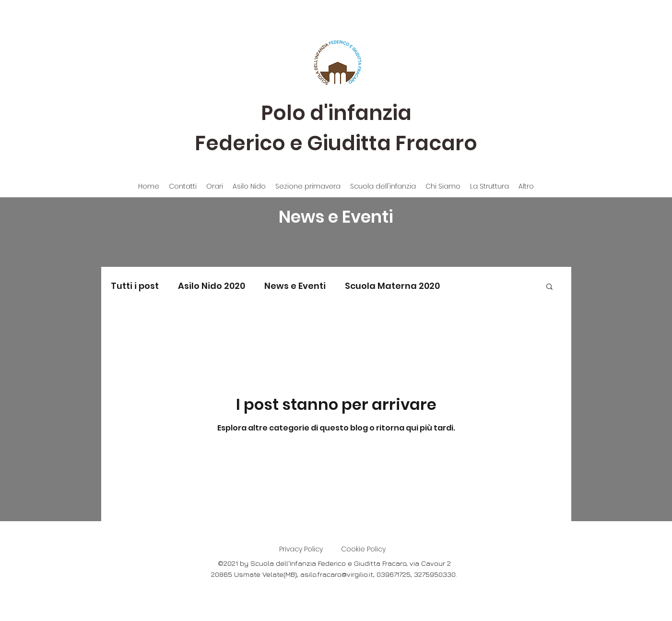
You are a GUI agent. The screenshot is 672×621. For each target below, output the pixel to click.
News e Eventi (295, 286)
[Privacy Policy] (301, 549)
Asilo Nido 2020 (212, 286)
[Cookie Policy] (364, 549)
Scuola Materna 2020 (392, 286)
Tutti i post (135, 286)
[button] (549, 287)
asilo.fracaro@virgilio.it (337, 574)
